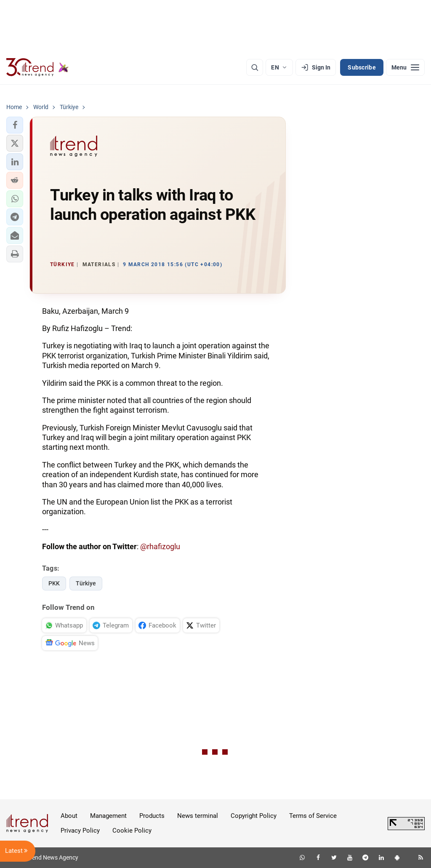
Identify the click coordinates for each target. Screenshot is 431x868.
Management (108, 816)
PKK (54, 583)
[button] (15, 125)
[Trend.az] (37, 67)
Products (152, 816)
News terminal (198, 816)
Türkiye (86, 583)
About (69, 816)
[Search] (255, 67)
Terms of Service (313, 816)
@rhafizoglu (160, 546)
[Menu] (405, 67)
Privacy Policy (80, 831)
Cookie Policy (132, 831)
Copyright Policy (254, 816)
